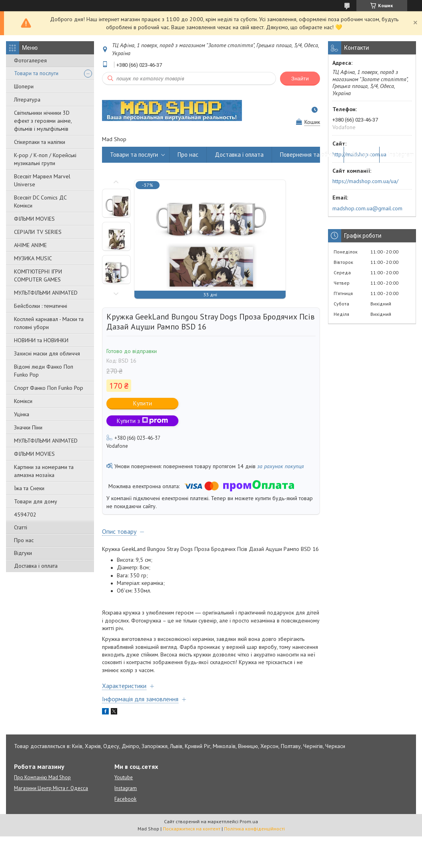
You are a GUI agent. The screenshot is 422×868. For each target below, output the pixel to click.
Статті (21, 527)
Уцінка (22, 414)
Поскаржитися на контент (192, 829)
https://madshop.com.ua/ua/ (365, 181)
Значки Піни (28, 427)
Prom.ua (249, 821)
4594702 (25, 515)
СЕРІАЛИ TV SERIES (38, 232)
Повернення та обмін (308, 155)
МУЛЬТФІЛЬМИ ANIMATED (46, 293)
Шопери (24, 86)
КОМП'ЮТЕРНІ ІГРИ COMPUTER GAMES (38, 275)
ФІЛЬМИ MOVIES (34, 219)
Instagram (401, 155)
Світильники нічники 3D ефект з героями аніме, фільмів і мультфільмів (43, 121)
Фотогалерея (30, 60)
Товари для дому (36, 501)
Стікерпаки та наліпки (40, 142)
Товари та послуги (36, 73)
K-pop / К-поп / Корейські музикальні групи (45, 159)
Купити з (142, 421)
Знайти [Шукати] (300, 79)
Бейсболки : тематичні (41, 306)
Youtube (124, 777)
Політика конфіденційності (254, 829)
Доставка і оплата (36, 566)
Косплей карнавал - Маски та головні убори (49, 323)
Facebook (125, 799)
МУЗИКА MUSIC (33, 258)
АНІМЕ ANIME (30, 245)
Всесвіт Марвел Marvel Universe (42, 180)
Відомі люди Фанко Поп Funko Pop (44, 371)
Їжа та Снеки (29, 488)
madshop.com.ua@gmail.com (367, 208)
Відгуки (23, 553)
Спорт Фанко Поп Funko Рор (49, 388)
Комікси (23, 401)
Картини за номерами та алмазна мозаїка (44, 471)
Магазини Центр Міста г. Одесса (51, 788)
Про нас (24, 540)
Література (27, 100)
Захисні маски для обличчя (47, 353)
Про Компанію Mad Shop (42, 777)
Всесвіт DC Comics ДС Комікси (40, 202)
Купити (143, 403)
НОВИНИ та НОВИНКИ (41, 340)
